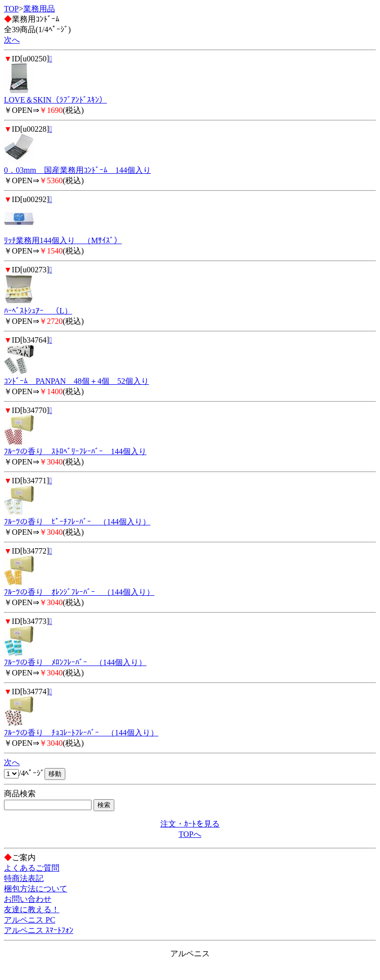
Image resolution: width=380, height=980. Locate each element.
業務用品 (39, 9)
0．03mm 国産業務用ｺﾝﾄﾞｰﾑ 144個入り (77, 170)
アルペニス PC (30, 920)
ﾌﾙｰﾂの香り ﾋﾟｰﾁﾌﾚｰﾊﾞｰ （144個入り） (77, 522)
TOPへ (190, 834)
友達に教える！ (32, 909)
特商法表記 (24, 878)
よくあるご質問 (32, 868)
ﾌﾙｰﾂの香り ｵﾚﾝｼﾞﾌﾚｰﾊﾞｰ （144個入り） (79, 592)
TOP (11, 9)
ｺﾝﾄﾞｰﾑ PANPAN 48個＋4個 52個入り (76, 381)
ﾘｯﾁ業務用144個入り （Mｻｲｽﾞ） (63, 240)
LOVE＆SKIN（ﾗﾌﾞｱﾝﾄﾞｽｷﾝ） (55, 100)
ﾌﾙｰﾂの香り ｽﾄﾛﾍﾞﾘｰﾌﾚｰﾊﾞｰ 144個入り (75, 451)
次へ (12, 40)
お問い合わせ (28, 899)
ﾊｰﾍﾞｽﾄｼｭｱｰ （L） (38, 311)
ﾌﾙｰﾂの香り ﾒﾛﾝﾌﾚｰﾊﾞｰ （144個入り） (75, 662)
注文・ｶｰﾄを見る (190, 824)
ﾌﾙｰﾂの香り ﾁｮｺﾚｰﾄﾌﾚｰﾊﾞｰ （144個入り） (81, 733)
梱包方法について (36, 889)
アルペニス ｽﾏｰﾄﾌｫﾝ (39, 930)
